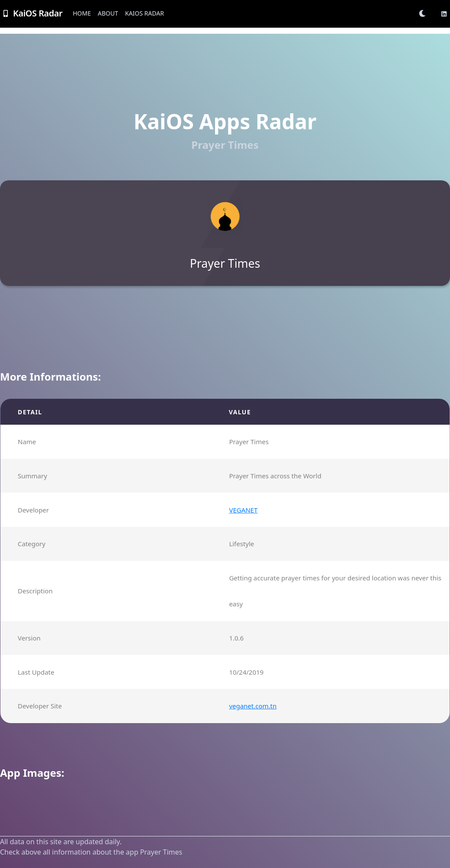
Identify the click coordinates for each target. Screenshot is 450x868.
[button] (425, 13)
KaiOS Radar (145, 13)
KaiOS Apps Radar (225, 121)
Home (82, 13)
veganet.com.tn (253, 706)
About (108, 13)
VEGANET (243, 510)
